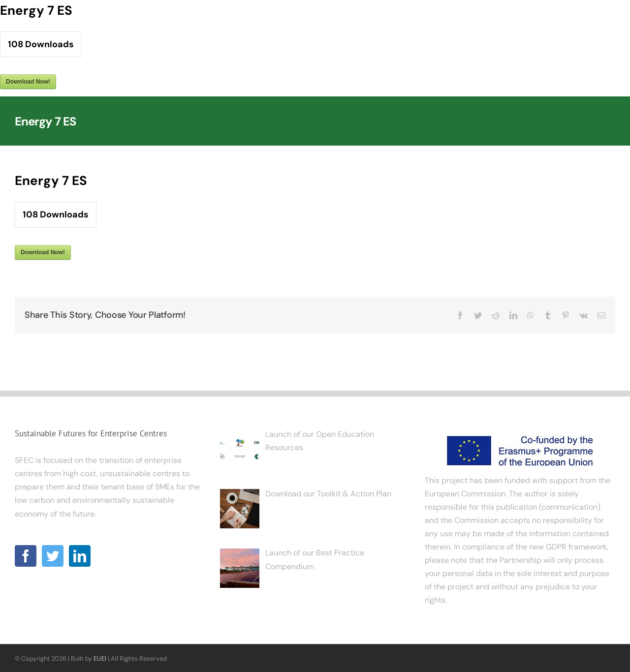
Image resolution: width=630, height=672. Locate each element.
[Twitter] (53, 556)
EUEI (100, 658)
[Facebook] (26, 556)
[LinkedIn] (80, 556)
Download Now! (28, 82)
